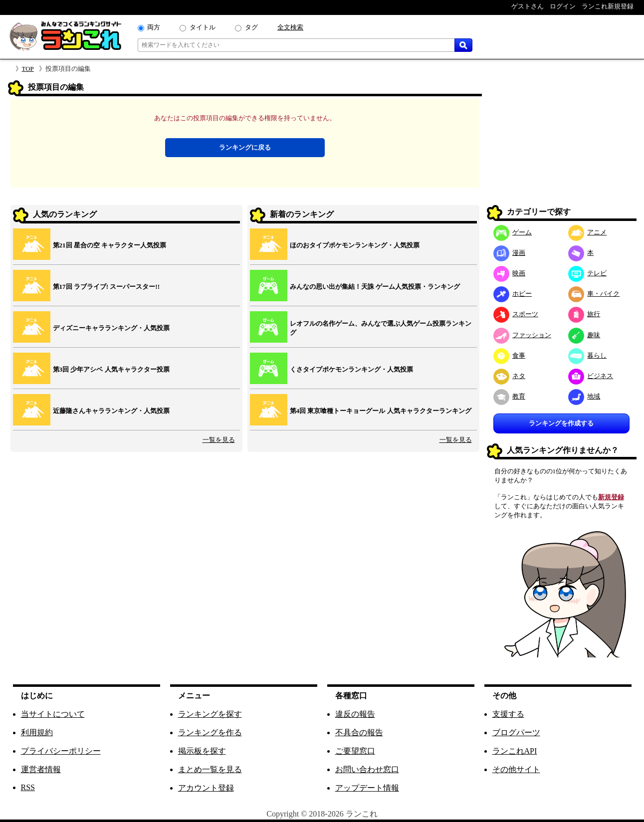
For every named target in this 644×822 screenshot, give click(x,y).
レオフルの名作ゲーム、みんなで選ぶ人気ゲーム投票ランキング (381, 328)
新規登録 (611, 497)
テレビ (588, 273)
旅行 (584, 314)
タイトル (203, 27)
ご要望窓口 (355, 751)
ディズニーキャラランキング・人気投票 (111, 328)
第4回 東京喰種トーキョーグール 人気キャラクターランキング (381, 411)
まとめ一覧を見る (210, 769)
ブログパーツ (516, 732)
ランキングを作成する (561, 423)
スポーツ (516, 314)
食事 (510, 355)
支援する (508, 714)
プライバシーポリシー (61, 751)
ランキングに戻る (245, 147)
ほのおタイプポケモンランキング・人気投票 (355, 245)
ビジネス (591, 376)
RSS (28, 787)
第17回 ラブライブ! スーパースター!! (107, 287)
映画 (510, 273)
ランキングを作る (210, 732)
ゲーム (513, 232)
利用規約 (37, 732)
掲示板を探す (202, 751)
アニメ (588, 232)
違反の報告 (355, 714)
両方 (154, 27)
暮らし (588, 355)
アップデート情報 (367, 788)
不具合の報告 (359, 732)
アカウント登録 (206, 788)
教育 (510, 396)
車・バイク (594, 294)
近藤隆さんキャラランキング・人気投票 (111, 411)
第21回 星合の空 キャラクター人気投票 (110, 245)
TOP (28, 69)
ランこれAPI (515, 751)
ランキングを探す (210, 714)
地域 (584, 396)
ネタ (510, 376)
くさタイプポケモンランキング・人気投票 (351, 369)
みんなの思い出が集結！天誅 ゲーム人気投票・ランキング (375, 287)
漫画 (510, 253)
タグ (251, 27)
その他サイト (516, 769)
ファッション (523, 335)
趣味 (584, 335)
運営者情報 (41, 769)
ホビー (513, 294)
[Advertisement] (562, 143)
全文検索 (290, 27)
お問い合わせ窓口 (367, 769)
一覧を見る (219, 440)
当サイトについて (53, 714)
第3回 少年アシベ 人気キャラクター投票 (111, 369)
